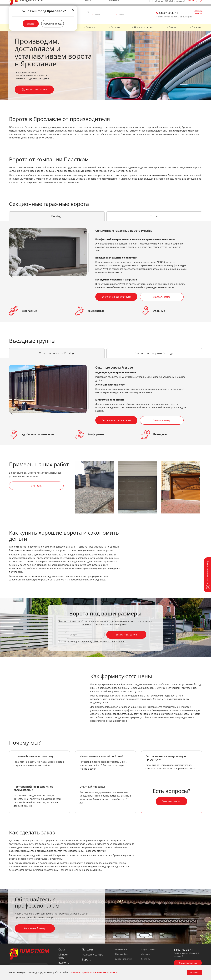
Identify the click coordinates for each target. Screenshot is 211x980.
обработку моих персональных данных (103, 639)
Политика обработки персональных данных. (94, 972)
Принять (195, 972)
